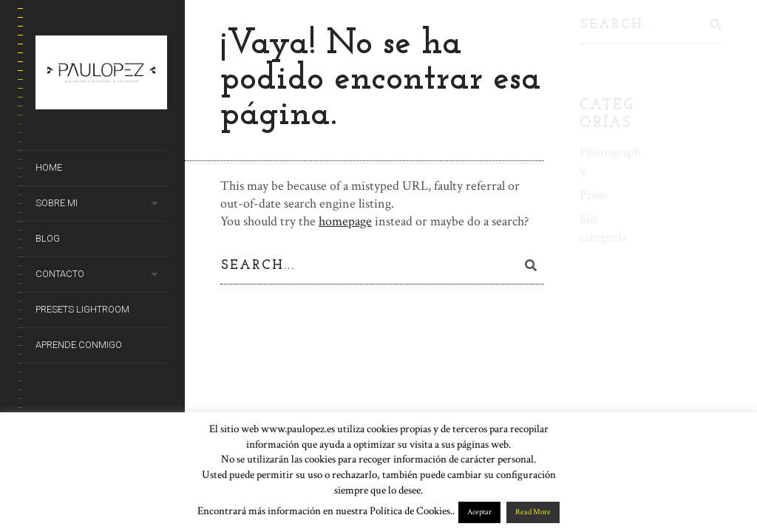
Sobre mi (57, 203)
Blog (48, 238)
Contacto (60, 274)
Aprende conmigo (79, 345)
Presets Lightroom (82, 309)
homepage (345, 221)
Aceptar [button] (479, 512)
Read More (533, 512)
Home (49, 167)
